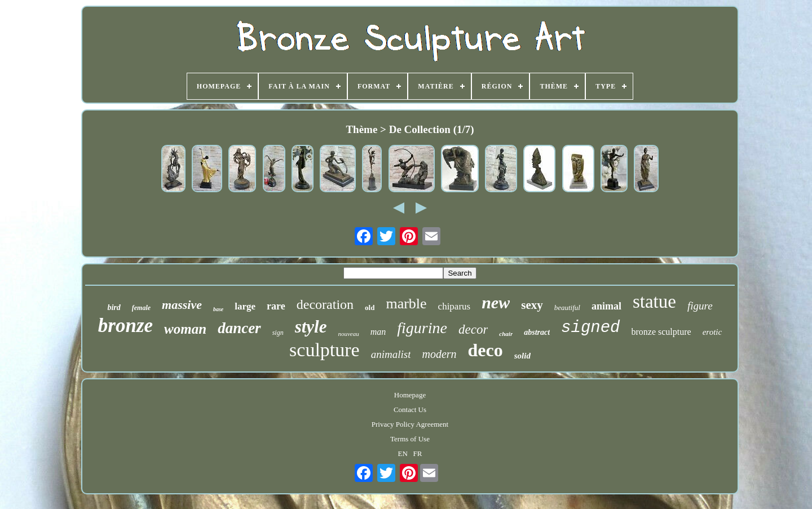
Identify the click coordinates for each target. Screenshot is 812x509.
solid (522, 356)
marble (406, 304)
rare (276, 306)
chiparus (454, 306)
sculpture (325, 350)
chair (506, 334)
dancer (239, 328)
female (141, 308)
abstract (537, 332)
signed (590, 328)
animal (606, 306)
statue (654, 302)
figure (700, 306)
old (370, 307)
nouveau (348, 334)
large (245, 306)
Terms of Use (410, 439)
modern (439, 354)
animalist (391, 354)
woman (185, 329)
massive (182, 305)
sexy (532, 305)
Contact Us (410, 410)
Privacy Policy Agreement (410, 424)
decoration (325, 304)
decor (473, 329)
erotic (712, 332)
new (496, 302)
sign (278, 333)
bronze (125, 326)
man (378, 332)
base (218, 309)
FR (418, 453)
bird (114, 307)
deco (486, 350)
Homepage (410, 395)
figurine (422, 328)
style (311, 327)
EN (403, 453)
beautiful (567, 307)
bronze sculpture (661, 332)
